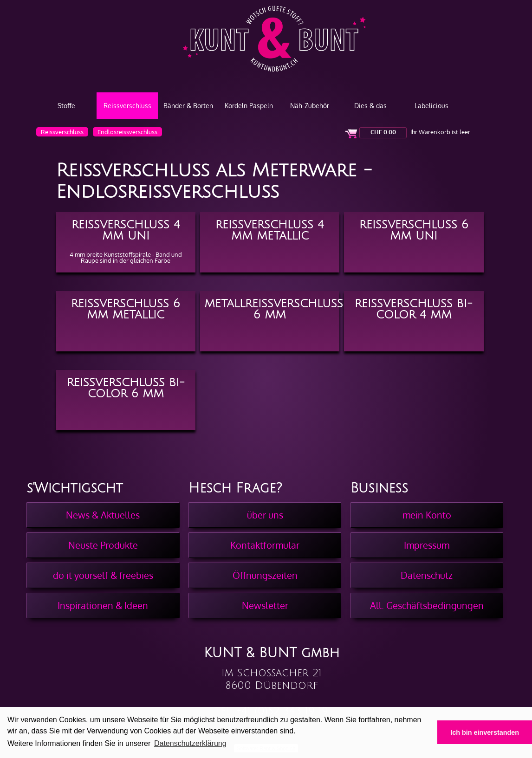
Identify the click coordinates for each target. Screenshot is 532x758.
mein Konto (427, 515)
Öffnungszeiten (265, 575)
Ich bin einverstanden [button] (485, 732)
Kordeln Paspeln (249, 106)
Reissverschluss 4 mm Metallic (270, 229)
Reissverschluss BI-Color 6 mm (126, 387)
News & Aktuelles (103, 515)
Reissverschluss (127, 106)
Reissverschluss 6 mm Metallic (126, 308)
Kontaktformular (265, 545)
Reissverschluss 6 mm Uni (414, 229)
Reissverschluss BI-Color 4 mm (414, 308)
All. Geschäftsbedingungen (427, 605)
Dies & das (370, 106)
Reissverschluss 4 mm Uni (126, 229)
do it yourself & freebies (103, 575)
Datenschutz (427, 575)
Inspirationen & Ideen (103, 605)
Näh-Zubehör (310, 106)
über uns (265, 515)
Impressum (427, 545)
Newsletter (265, 605)
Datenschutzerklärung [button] (190, 743)
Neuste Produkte (103, 545)
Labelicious (431, 106)
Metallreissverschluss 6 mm (272, 308)
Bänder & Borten (188, 106)
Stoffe (66, 106)
